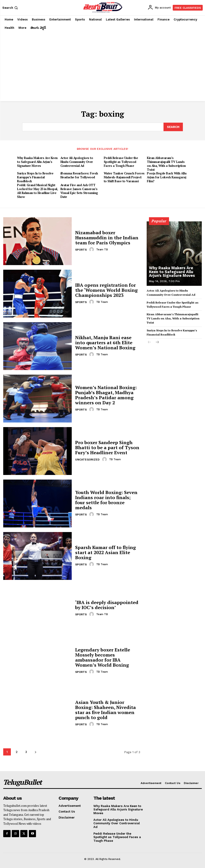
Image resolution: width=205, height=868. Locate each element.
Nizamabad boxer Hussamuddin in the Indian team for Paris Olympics (107, 237)
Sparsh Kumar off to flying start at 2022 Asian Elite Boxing (105, 552)
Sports (81, 249)
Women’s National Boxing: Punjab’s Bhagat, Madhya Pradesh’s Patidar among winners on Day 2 (106, 395)
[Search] (173, 127)
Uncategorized (87, 459)
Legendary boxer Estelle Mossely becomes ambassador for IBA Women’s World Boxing (103, 657)
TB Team (102, 301)
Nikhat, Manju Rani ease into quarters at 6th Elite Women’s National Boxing (105, 342)
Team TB (102, 249)
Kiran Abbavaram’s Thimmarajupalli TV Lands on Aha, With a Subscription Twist (166, 163)
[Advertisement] (102, 67)
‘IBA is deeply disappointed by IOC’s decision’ (107, 604)
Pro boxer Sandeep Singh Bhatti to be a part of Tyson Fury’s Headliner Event (107, 447)
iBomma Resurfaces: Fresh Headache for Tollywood (79, 175)
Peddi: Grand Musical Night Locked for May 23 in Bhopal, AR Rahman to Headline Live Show (37, 191)
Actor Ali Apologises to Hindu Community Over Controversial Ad (77, 161)
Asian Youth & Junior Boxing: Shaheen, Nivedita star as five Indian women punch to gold (105, 709)
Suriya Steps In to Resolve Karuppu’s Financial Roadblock (35, 177)
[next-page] (35, 751)
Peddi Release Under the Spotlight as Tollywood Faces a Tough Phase (121, 161)
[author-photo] (92, 249)
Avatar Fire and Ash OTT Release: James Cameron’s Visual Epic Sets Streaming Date (79, 191)
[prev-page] (150, 341)
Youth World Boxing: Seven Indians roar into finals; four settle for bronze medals (106, 499)
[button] (10, 8)
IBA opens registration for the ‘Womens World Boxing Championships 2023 (106, 290)
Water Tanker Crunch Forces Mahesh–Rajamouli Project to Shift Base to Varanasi (124, 177)
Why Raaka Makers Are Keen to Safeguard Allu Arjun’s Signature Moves (37, 161)
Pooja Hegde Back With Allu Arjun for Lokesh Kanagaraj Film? (167, 177)
